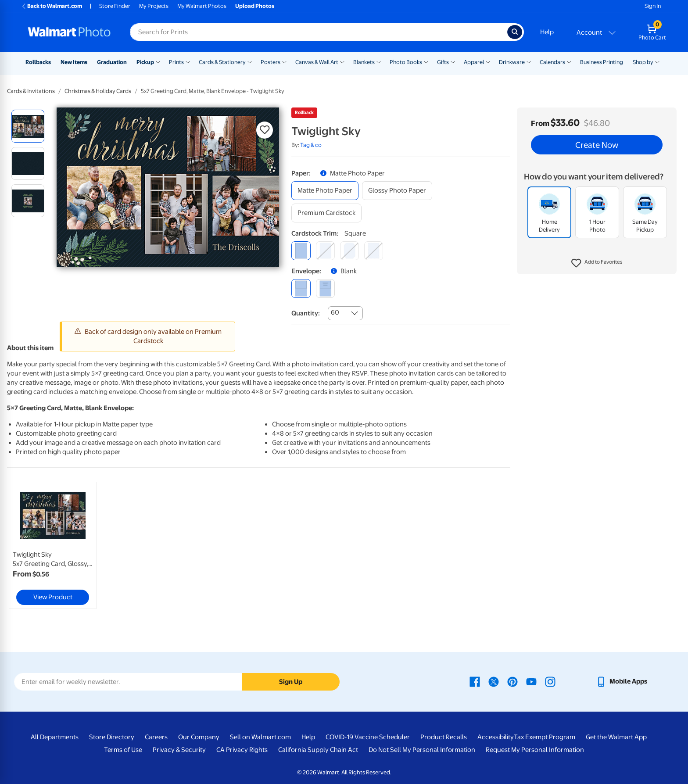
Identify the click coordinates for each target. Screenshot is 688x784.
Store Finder (115, 6)
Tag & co (311, 145)
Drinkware (512, 62)
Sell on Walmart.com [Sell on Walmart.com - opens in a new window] (260, 737)
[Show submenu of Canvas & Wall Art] (342, 61)
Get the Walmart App (616, 737)
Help (547, 32)
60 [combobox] (335, 312)
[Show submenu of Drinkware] (529, 61)
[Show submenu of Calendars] (569, 61)
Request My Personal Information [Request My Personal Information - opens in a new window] (535, 750)
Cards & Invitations (31, 91)
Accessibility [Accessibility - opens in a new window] (496, 737)
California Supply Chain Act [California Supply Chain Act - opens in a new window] (318, 750)
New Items (74, 62)
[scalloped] (374, 251)
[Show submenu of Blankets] (379, 61)
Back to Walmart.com (52, 6)
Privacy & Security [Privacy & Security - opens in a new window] (179, 750)
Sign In (653, 6)
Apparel (474, 62)
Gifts (443, 62)
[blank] (301, 288)
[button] (597, 263)
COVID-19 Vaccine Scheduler (368, 737)
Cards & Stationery (222, 62)
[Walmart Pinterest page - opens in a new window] (512, 681)
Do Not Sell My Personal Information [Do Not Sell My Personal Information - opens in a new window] (422, 750)
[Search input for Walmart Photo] (319, 32)
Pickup (145, 62)
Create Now (597, 145)
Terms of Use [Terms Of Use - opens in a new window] (123, 750)
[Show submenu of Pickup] (158, 61)
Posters (271, 62)
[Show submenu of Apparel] (488, 61)
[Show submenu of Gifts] (453, 61)
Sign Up (291, 682)
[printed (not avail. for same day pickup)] (325, 288)
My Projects (154, 6)
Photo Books (406, 62)
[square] (301, 251)
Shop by (643, 62)
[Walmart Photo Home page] (69, 32)
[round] (325, 251)
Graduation (112, 62)
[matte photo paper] (325, 191)
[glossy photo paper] (397, 191)
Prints (176, 62)
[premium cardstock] (326, 213)
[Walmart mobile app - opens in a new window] (622, 681)
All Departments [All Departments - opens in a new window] (55, 737)
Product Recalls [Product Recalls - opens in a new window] (444, 737)
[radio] (28, 126)
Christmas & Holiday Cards (98, 91)
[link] (53, 545)
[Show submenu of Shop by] (657, 61)
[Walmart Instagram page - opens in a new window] (550, 681)
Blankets (364, 62)
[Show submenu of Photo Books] (426, 61)
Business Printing (602, 62)
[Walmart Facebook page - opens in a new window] (475, 681)
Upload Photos (255, 6)
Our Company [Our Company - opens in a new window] (199, 737)
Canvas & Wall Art (317, 62)
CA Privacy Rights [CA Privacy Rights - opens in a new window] (242, 750)
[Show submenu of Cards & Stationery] (250, 61)
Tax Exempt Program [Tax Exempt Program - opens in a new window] (545, 737)
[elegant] (349, 251)
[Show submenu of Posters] (284, 61)
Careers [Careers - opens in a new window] (156, 737)
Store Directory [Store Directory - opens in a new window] (112, 737)
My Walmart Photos (202, 6)
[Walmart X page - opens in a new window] (494, 681)
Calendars (552, 62)
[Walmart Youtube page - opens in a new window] (531, 681)
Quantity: (306, 313)
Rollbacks (38, 62)
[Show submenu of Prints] (188, 61)
